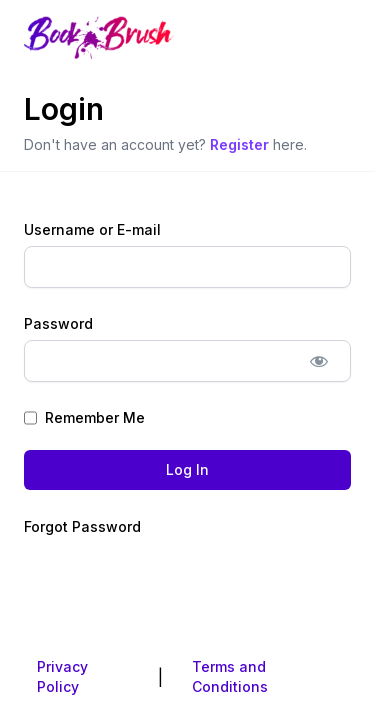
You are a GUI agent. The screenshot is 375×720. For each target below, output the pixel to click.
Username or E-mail (92, 229)
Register (239, 144)
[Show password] (318, 361)
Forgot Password (82, 526)
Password (58, 323)
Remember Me (84, 418)
